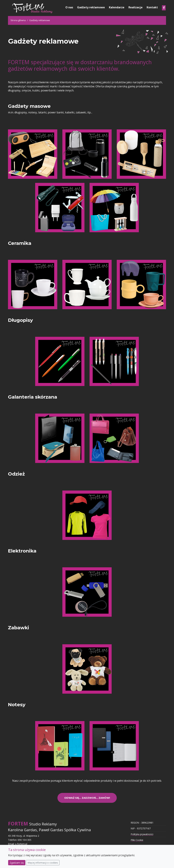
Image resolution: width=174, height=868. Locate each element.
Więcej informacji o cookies (43, 863)
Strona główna (18, 20)
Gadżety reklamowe (91, 7)
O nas (69, 7)
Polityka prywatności (142, 834)
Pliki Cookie (137, 840)
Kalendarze (117, 7)
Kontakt (152, 7)
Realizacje (136, 7)
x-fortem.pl (21, 844)
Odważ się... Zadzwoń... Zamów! (87, 798)
